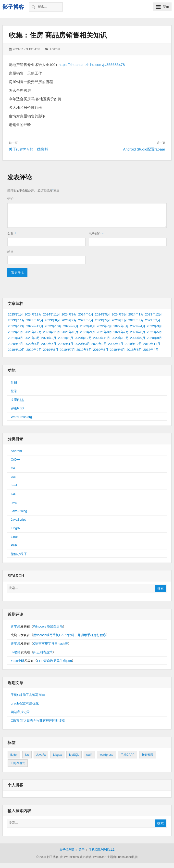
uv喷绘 (16, 652)
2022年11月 (35, 326)
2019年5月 (101, 350)
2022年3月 (154, 326)
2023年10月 (35, 320)
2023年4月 (119, 320)
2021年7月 (121, 332)
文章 (17, 400)
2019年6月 (84, 350)
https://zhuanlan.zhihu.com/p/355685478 (92, 65)
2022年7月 (104, 326)
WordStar (99, 857)
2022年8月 (87, 326)
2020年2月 (99, 344)
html (14, 485)
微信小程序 (19, 554)
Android (55, 49)
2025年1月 (15, 314)
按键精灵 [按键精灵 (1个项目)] (148, 755)
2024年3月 (119, 314)
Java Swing (19, 511)
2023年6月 (86, 320)
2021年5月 (154, 332)
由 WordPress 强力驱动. (76, 857)
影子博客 (13, 7)
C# (13, 468)
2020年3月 (82, 344)
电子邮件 (96, 234)
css (13, 477)
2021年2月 (49, 338)
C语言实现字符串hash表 (50, 644)
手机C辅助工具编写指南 (28, 695)
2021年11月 (52, 332)
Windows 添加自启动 (48, 626)
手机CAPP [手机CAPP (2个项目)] (128, 755)
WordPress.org (21, 417)
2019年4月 (117, 350)
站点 (11, 252)
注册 (14, 383)
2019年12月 (133, 344)
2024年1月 (136, 314)
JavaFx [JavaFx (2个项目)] (41, 755)
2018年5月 (134, 350)
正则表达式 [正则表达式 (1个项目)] (18, 763)
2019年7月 (67, 350)
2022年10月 (53, 326)
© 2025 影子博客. (48, 857)
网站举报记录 (20, 712)
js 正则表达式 (43, 652)
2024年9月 (69, 314)
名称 (12, 234)
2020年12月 (83, 338)
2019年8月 (51, 350)
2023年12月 (154, 314)
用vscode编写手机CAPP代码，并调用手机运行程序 (70, 635)
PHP (14, 545)
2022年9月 (71, 326)
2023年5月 (102, 320)
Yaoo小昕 (18, 661)
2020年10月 (120, 338)
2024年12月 (33, 314)
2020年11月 (102, 338)
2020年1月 (116, 344)
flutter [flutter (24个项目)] (14, 755)
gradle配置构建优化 (25, 703)
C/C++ (15, 459)
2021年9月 (87, 332)
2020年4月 (65, 344)
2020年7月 (15, 344)
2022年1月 (15, 332)
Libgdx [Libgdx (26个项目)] (57, 755)
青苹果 (16, 626)
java (14, 502)
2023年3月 (136, 320)
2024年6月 (86, 314)
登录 (14, 391)
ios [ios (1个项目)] (27, 755)
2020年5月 (49, 344)
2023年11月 (16, 320)
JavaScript (18, 520)
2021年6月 (138, 332)
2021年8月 (104, 332)
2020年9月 (138, 338)
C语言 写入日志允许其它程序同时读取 (38, 721)
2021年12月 (33, 332)
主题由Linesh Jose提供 (122, 857)
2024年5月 (102, 314)
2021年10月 (70, 332)
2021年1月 (65, 338)
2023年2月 (153, 320)
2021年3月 (32, 338)
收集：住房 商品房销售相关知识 (58, 35)
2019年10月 (16, 350)
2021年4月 (15, 338)
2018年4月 (151, 350)
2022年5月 (121, 326)
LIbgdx (16, 528)
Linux (15, 537)
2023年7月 (69, 320)
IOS (13, 494)
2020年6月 (32, 344)
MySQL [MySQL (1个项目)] (74, 755)
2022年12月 (16, 326)
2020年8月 (154, 338)
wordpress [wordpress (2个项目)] (106, 755)
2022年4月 (138, 326)
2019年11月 (152, 344)
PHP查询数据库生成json (54, 661)
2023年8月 (52, 320)
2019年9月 (34, 350)
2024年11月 (52, 314)
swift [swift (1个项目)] (89, 755)
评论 (11, 199)
